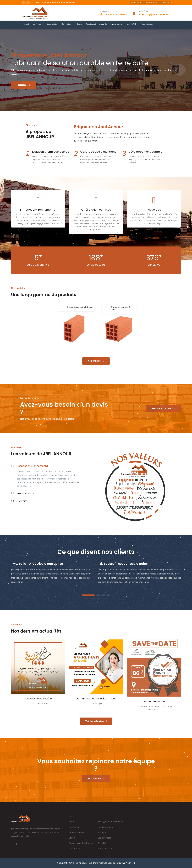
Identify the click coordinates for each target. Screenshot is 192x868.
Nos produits (53, 24)
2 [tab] (98, 596)
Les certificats (104, 838)
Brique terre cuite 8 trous (80, 307)
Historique (24, 85)
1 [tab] (88, 596)
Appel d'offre (132, 24)
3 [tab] (103, 596)
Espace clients (136, 3)
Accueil (26, 24)
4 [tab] (108, 596)
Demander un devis (164, 408)
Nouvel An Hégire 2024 (38, 699)
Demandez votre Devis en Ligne (96, 699)
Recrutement (91, 24)
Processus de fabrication (81, 843)
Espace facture (117, 24)
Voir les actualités (96, 721)
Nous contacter (147, 24)
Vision (72, 838)
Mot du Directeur (77, 832)
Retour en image (154, 702)
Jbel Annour (38, 24)
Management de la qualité (110, 822)
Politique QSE (104, 832)
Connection (165, 3)
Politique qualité (106, 827)
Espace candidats (151, 3)
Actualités (103, 24)
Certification (67, 24)
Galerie (79, 24)
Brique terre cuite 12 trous (121, 308)
